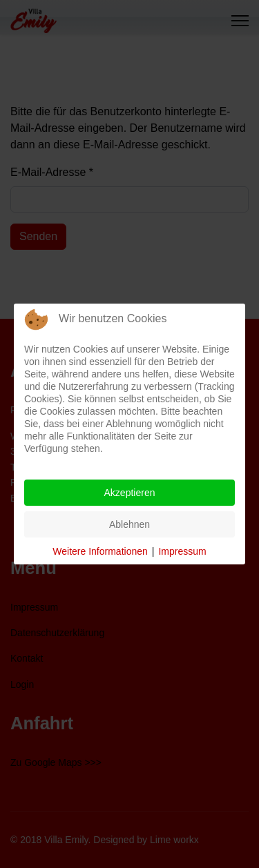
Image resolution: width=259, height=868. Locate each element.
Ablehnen (129, 524)
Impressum (182, 551)
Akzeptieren (130, 493)
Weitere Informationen (100, 551)
